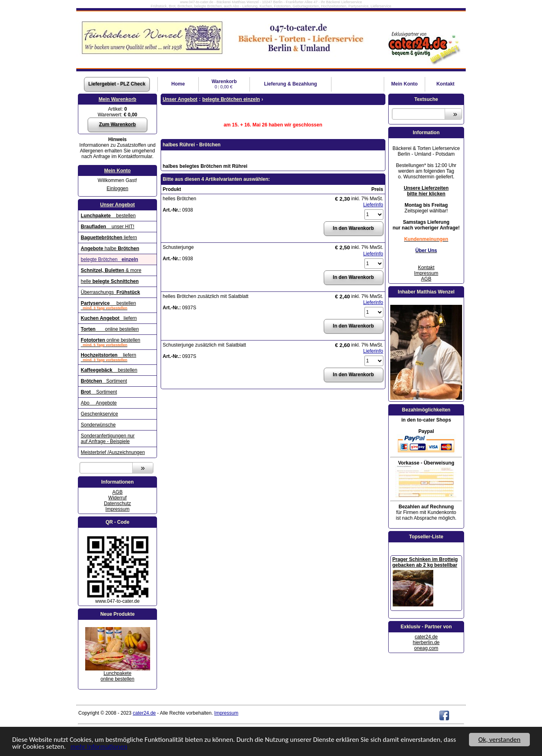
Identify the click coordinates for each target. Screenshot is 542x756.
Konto (404, 84)
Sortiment (104, 381)
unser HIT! (108, 227)
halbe (110, 248)
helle (110, 281)
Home (178, 84)
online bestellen (110, 329)
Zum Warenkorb (117, 124)
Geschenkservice (99, 414)
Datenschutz (117, 503)
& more (111, 270)
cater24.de (426, 637)
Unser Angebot (118, 205)
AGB (117, 492)
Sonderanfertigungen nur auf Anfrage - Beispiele (108, 439)
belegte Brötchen (109, 259)
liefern (109, 238)
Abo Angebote (99, 403)
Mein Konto (117, 171)
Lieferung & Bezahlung (291, 84)
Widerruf (117, 498)
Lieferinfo (373, 205)
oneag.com (426, 648)
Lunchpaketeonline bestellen (117, 676)
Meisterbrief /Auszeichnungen (113, 452)
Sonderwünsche (98, 425)
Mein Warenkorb (117, 99)
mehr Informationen (99, 747)
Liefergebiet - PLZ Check (117, 84)
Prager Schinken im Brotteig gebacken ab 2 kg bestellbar (425, 562)
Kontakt (446, 84)
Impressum (117, 509)
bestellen (108, 216)
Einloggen (117, 188)
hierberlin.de (426, 642)
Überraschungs (110, 292)
